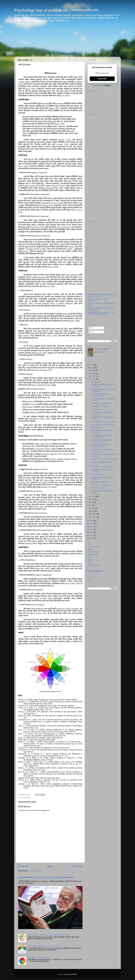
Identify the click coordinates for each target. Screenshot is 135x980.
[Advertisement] (67, 41)
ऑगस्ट (94, 496)
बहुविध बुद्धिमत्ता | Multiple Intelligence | (39, 957)
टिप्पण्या (92, 332)
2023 (92, 524)
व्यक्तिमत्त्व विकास (92, 552)
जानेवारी (94, 517)
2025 (92, 368)
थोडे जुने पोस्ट (77, 866)
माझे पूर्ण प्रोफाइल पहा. (101, 352)
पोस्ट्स (91, 328)
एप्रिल (93, 508)
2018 (92, 538)
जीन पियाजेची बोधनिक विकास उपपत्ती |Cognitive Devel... (101, 436)
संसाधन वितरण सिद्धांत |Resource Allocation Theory (101, 395)
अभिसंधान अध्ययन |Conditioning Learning (104, 459)
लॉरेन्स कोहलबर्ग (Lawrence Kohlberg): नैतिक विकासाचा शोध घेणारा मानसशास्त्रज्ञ (101, 313)
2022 (92, 527)
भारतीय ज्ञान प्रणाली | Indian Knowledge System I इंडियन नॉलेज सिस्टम (48, 935)
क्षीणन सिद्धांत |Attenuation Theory (101, 404)
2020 (92, 532)
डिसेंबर (94, 370)
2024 (92, 521)
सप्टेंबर (94, 379)
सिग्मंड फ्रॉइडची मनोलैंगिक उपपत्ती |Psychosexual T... (101, 446)
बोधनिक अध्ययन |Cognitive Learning (102, 467)
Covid (89, 563)
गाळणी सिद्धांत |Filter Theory (99, 407)
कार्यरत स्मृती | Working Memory (101, 485)
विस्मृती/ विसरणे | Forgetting (99, 482)
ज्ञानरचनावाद (91, 560)
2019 (92, 535)
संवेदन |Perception (97, 382)
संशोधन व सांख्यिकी (93, 555)
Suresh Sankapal (103, 349)
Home (89, 580)
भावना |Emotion (96, 428)
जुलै (93, 499)
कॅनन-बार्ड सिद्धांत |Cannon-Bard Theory (103, 422)
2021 (92, 529)
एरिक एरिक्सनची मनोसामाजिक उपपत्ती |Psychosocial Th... (101, 441)
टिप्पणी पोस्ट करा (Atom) (35, 871)
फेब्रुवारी (94, 514)
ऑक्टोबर (94, 376)
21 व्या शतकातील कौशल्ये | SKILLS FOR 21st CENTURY (45, 946)
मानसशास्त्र (27, 798)
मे (92, 505)
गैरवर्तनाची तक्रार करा (95, 571)
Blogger (66, 974)
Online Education (93, 565)
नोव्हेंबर (94, 373)
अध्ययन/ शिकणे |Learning (99, 474)
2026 (92, 365)
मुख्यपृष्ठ (50, 866)
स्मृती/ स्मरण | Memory (98, 488)
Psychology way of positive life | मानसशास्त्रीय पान (56, 10)
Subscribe (102, 79)
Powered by (102, 85)
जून (93, 502)
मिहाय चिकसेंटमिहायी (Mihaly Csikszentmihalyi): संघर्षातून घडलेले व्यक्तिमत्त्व (46, 877)
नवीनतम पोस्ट (23, 866)
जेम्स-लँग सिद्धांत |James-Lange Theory (103, 425)
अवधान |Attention (97, 409)
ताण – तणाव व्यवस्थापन (94, 547)
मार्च (93, 511)
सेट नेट (89, 557)
